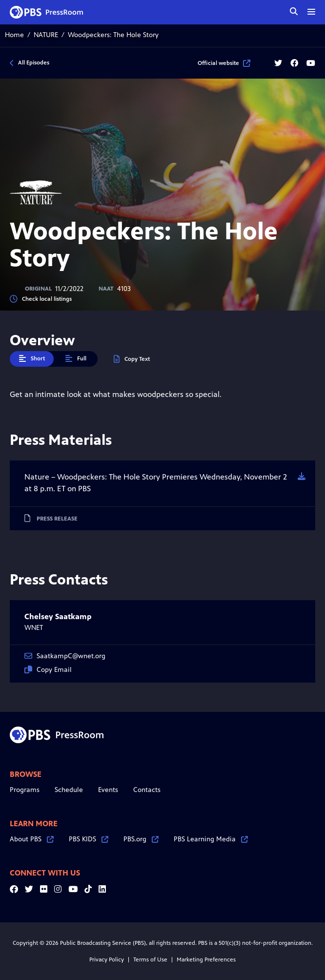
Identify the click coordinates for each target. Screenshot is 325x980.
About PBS (32, 839)
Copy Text (132, 359)
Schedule (69, 790)
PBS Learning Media (211, 839)
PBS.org (141, 839)
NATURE (46, 35)
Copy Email (48, 670)
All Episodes (34, 63)
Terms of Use (150, 959)
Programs (25, 790)
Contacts (147, 790)
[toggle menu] (311, 12)
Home (14, 35)
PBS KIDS (89, 839)
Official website (224, 63)
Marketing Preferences (206, 959)
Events (108, 790)
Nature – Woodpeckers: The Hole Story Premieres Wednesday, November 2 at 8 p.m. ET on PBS (156, 483)
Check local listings (41, 299)
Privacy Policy (107, 959)
